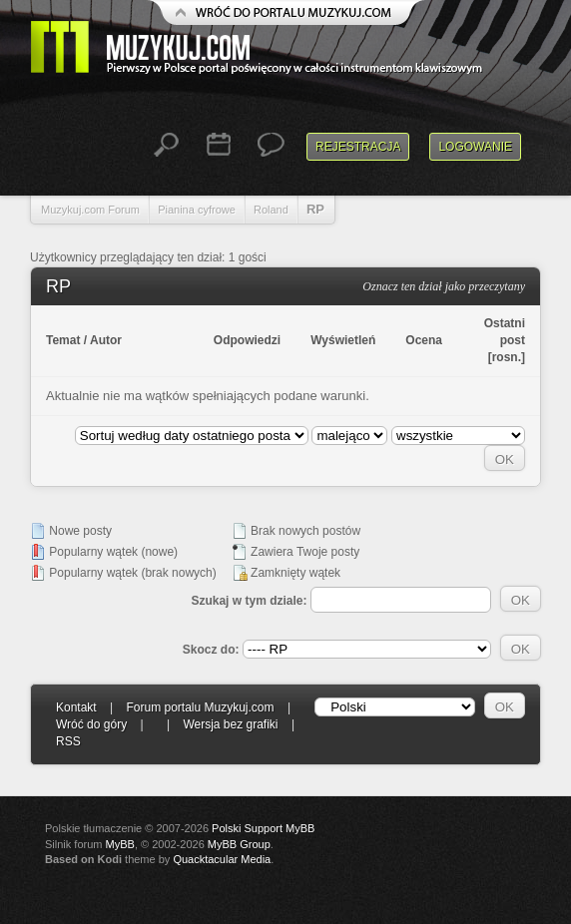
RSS (68, 741)
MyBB (120, 844)
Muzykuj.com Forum (90, 210)
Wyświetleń (343, 340)
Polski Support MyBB (263, 828)
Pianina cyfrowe (197, 210)
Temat (63, 340)
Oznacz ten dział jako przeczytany (444, 286)
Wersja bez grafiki (230, 724)
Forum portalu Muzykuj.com (201, 707)
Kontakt (76, 707)
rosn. (507, 357)
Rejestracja (358, 147)
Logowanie (475, 147)
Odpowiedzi (247, 340)
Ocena (424, 340)
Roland (271, 210)
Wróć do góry (91, 724)
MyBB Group (239, 844)
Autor (106, 340)
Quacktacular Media (222, 859)
